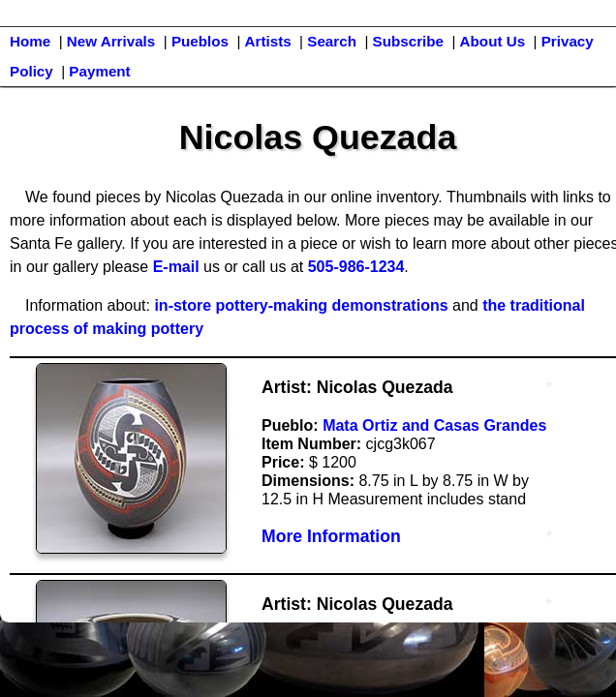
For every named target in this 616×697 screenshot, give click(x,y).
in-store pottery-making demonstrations (301, 305)
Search (332, 41)
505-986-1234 (356, 267)
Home (30, 41)
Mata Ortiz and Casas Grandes (434, 425)
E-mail (176, 267)
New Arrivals (111, 41)
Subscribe (408, 41)
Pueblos (200, 41)
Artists (268, 41)
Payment (99, 71)
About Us (493, 41)
